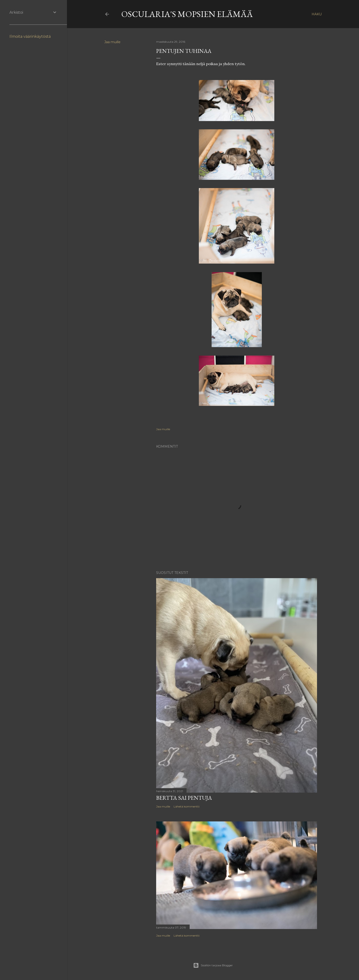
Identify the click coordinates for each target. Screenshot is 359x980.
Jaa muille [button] (112, 42)
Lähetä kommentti (187, 806)
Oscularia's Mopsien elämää (187, 14)
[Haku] (317, 14)
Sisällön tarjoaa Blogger (213, 965)
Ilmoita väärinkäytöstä (30, 36)
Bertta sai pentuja (184, 798)
